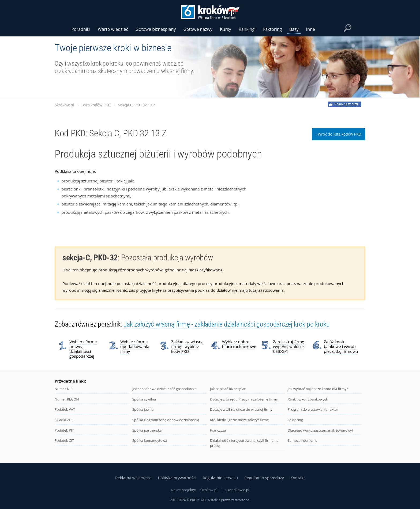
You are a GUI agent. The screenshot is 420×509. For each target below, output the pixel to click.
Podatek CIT (64, 440)
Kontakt (298, 478)
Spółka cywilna (144, 399)
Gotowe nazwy (198, 29)
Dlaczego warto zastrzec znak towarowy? (320, 430)
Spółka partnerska (147, 430)
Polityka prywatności (177, 478)
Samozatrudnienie (303, 440)
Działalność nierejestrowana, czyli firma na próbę (244, 443)
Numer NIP (64, 389)
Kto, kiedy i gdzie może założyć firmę (239, 420)
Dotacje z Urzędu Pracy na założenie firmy (244, 399)
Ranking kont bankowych (308, 399)
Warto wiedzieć (113, 29)
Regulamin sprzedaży (264, 478)
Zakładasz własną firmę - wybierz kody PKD (187, 346)
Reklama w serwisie (133, 478)
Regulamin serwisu (220, 478)
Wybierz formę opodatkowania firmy (135, 346)
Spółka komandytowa (150, 440)
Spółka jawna (143, 409)
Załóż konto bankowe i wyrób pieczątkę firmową (341, 346)
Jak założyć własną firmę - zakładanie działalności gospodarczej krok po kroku (227, 324)
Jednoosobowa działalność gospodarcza (164, 389)
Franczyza (218, 430)
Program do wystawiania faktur (313, 409)
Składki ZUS (64, 420)
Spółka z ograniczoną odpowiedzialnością (166, 420)
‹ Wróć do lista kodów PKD (339, 134)
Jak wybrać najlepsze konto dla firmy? (318, 389)
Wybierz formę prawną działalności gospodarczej (83, 349)
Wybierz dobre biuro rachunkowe (239, 344)
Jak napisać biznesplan (228, 389)
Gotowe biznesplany (156, 29)
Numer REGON (67, 399)
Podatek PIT (64, 430)
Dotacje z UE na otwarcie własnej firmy (241, 409)
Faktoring (295, 420)
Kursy (226, 29)
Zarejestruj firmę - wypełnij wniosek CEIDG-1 (290, 346)
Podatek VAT (65, 409)
